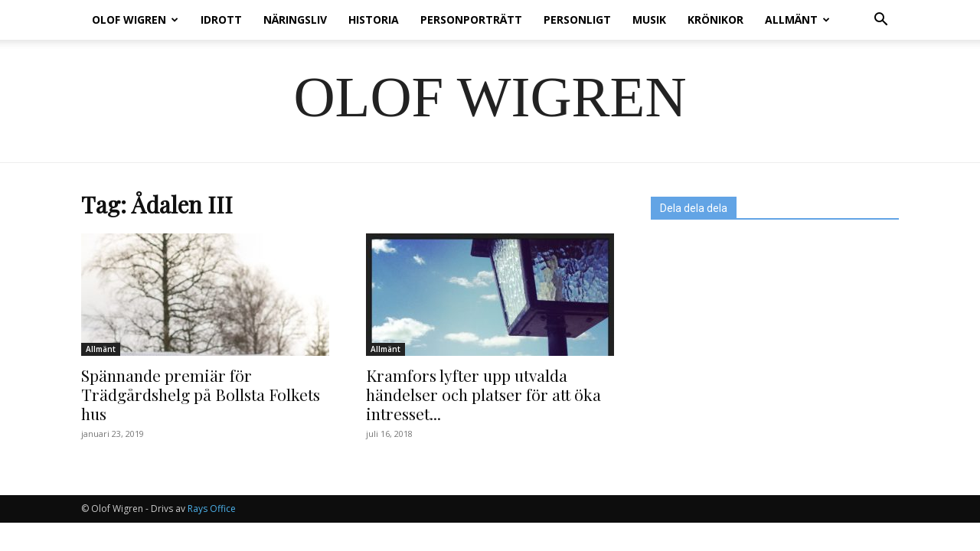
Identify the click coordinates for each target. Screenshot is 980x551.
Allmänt (797, 20)
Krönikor (715, 20)
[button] (880, 21)
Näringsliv (295, 20)
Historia (374, 20)
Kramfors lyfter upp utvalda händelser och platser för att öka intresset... (483, 394)
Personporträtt (471, 20)
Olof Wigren (135, 20)
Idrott (221, 20)
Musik (649, 20)
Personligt (577, 20)
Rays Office (212, 509)
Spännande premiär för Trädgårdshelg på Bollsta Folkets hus (201, 394)
